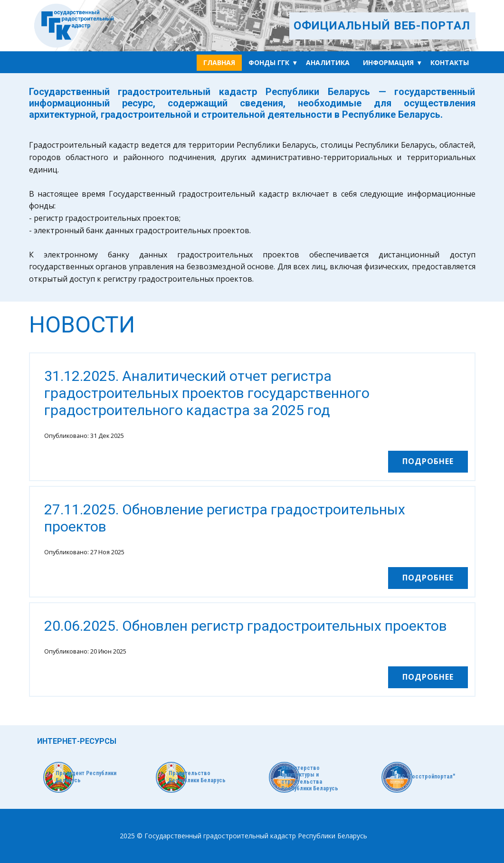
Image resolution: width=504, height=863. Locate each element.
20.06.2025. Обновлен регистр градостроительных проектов (246, 626)
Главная (219, 62)
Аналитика (328, 62)
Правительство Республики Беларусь (197, 777)
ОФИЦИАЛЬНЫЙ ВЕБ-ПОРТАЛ (382, 26)
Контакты (450, 62)
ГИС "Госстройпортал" (425, 777)
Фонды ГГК (269, 62)
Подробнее (428, 461)
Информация (388, 62)
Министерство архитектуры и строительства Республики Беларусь (310, 778)
